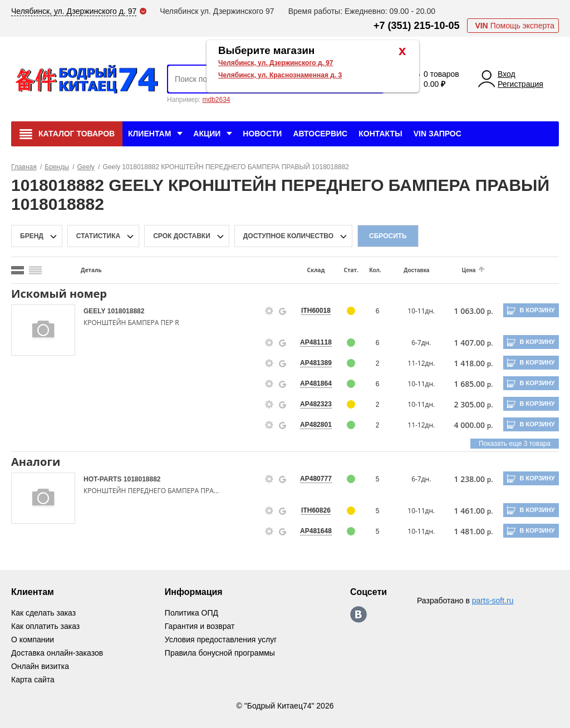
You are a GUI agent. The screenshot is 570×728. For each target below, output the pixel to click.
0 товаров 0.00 (441, 79)
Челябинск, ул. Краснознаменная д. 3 (280, 75)
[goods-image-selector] (43, 330)
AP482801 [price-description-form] (311, 425)
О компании (33, 640)
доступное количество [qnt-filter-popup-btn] (288, 236)
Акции (207, 134)
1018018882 (126, 311)
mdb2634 (216, 100)
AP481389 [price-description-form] (311, 363)
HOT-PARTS (104, 479)
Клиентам (149, 134)
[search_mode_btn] (18, 270)
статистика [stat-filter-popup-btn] (98, 236)
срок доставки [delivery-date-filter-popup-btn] (182, 236)
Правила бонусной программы (220, 653)
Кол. (369, 270)
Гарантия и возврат (200, 626)
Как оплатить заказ (45, 626)
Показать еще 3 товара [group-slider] (515, 444)
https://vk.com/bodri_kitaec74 (358, 614)
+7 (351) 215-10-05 (417, 26)
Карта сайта (33, 680)
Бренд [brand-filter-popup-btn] (32, 236)
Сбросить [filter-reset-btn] (388, 236)
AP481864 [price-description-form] (311, 383)
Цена (461, 270)
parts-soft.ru (493, 601)
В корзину (537, 310)
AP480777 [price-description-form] (311, 479)
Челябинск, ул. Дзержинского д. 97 (276, 63)
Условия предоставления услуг (221, 640)
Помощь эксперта (515, 26)
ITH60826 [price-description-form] (311, 510)
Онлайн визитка (40, 666)
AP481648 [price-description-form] (311, 531)
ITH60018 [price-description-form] (311, 311)
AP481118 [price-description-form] (311, 342)
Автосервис (320, 134)
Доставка (409, 270)
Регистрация (520, 84)
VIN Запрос (438, 134)
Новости (262, 134)
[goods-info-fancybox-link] (265, 311)
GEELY (95, 311)
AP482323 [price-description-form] (311, 404)
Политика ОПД (191, 613)
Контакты (380, 134)
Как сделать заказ (43, 613)
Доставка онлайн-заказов (57, 653)
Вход (507, 74)
